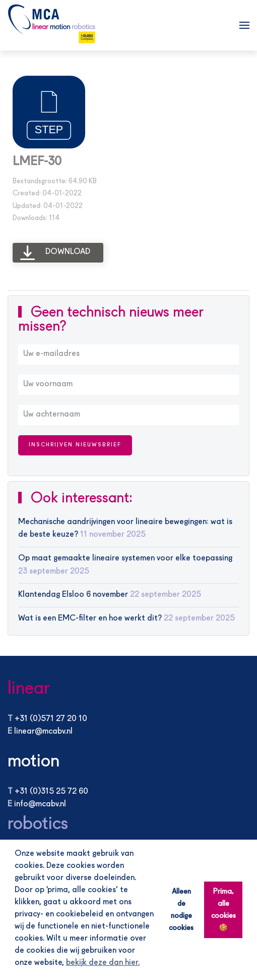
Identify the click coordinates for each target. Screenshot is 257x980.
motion (34, 762)
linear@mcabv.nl (43, 732)
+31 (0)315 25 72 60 (51, 792)
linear (29, 689)
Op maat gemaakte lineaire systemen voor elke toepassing (125, 558)
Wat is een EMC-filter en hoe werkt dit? (90, 618)
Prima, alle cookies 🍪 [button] (223, 910)
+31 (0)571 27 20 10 (51, 719)
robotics (38, 824)
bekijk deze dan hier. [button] (103, 963)
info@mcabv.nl (40, 804)
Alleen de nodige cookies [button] (181, 910)
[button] (244, 25)
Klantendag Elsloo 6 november (73, 595)
